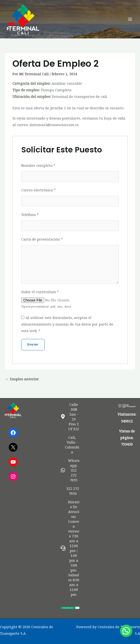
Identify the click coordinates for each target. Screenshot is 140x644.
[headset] (70, 548)
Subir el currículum (40, 292)
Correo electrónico (38, 190)
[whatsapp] (70, 470)
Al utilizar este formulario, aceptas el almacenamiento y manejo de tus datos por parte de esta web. (67, 324)
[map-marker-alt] (70, 417)
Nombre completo (38, 165)
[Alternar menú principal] (130, 19)
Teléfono (30, 215)
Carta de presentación (42, 239)
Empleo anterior (22, 379)
